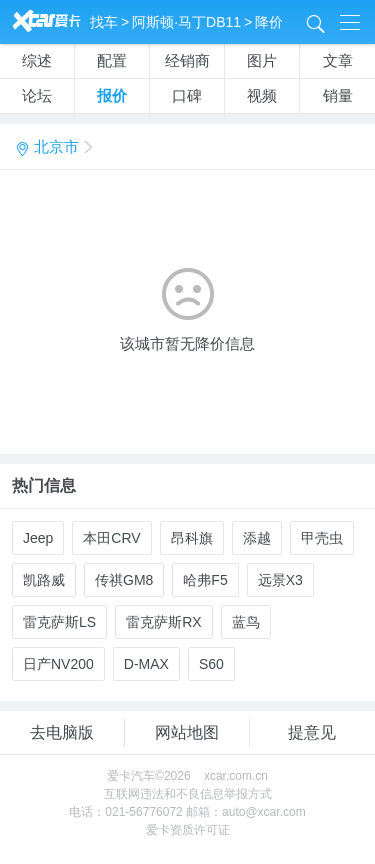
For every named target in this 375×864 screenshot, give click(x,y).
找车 (104, 22)
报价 (112, 95)
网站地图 (187, 732)
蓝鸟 (246, 622)
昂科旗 (192, 538)
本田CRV (111, 538)
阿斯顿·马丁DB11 (186, 22)
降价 (269, 22)
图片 (262, 60)
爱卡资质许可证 (188, 830)
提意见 (312, 732)
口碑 (187, 95)
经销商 (187, 60)
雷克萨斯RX (163, 622)
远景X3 (280, 580)
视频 (262, 95)
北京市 (53, 147)
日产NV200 (58, 664)
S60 (211, 664)
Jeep (38, 538)
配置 (112, 60)
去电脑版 (62, 732)
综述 (37, 60)
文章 (338, 60)
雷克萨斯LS (59, 622)
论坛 (37, 95)
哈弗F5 (205, 580)
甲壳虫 (322, 538)
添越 (257, 538)
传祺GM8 (124, 580)
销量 (338, 95)
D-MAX (146, 664)
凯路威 (44, 580)
